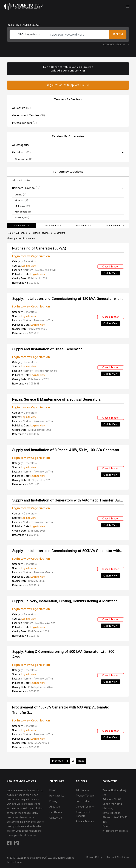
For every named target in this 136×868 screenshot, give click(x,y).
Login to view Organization (31, 256)
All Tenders (22, 233)
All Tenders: (22, 226)
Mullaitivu (22, 206)
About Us (55, 807)
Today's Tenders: (52, 226)
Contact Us (56, 818)
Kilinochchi (23, 212)
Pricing (53, 801)
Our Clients (56, 812)
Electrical (22, 152)
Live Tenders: (84, 226)
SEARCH (118, 34)
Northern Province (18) (26, 188)
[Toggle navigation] (128, 6)
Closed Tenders (85, 807)
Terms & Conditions (118, 857)
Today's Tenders (85, 796)
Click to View (111, 273)
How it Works (57, 796)
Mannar (21, 200)
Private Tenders (25, 123)
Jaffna (21, 195)
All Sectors (22, 108)
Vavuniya (22, 217)
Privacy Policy (94, 857)
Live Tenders (83, 801)
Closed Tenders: (114, 226)
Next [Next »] (81, 761)
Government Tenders (29, 115)
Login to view (29, 266)
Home (10, 233)
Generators (24, 159)
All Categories (27, 34)
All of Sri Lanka (21, 180)
